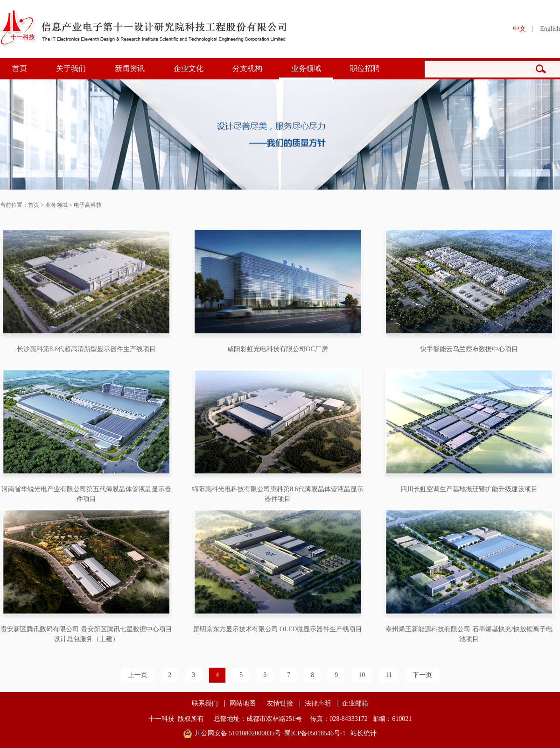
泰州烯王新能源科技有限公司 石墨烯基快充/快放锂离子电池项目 (469, 634)
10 (362, 675)
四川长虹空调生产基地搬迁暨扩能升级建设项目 (469, 489)
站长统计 (364, 733)
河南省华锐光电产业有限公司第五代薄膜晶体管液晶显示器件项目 (86, 494)
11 (388, 675)
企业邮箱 (355, 704)
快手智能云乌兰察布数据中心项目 (469, 349)
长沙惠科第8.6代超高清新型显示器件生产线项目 (86, 349)
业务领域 (306, 68)
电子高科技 (88, 205)
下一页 (422, 675)
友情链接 (280, 704)
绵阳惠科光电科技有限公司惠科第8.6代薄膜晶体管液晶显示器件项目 (278, 494)
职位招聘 (365, 68)
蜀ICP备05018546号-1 (315, 733)
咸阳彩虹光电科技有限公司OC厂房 (277, 349)
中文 (519, 29)
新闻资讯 (130, 68)
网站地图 (243, 704)
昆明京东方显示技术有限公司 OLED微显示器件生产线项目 (278, 629)
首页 (20, 68)
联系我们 (205, 704)
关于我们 (71, 68)
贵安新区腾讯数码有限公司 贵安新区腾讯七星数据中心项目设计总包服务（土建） (86, 634)
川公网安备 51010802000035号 (238, 733)
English (550, 29)
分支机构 (247, 68)
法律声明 (318, 704)
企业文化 (189, 68)
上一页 (138, 675)
